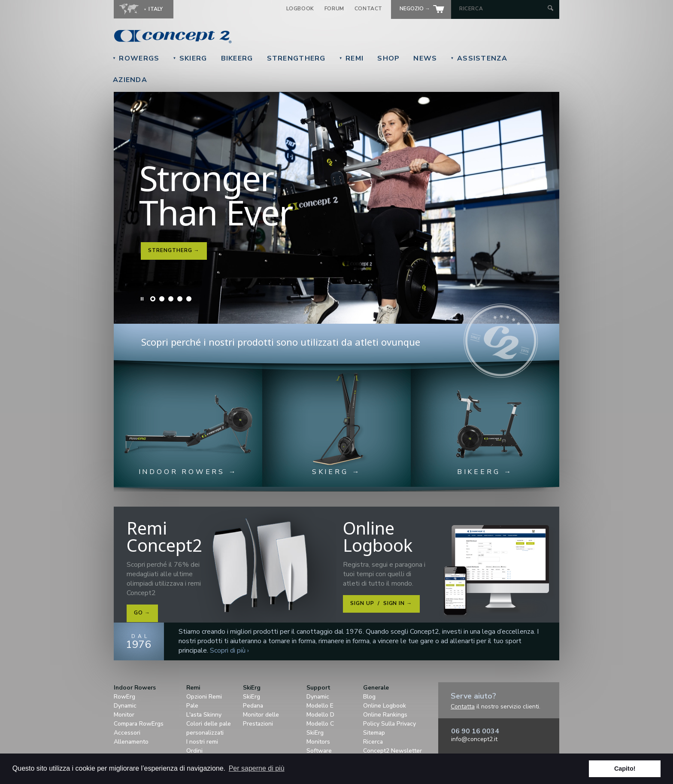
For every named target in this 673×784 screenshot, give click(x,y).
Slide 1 (153, 299)
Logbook (300, 9)
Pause (142, 299)
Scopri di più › (229, 650)
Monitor (124, 715)
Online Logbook (385, 706)
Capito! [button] (625, 769)
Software (319, 751)
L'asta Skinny (204, 715)
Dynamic (125, 706)
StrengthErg (296, 58)
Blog (369, 697)
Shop (388, 58)
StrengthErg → (174, 250)
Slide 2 (162, 299)
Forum (334, 9)
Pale (192, 706)
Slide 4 (180, 299)
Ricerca (373, 742)
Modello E (320, 706)
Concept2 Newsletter (393, 751)
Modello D (320, 715)
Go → (142, 613)
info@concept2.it (474, 739)
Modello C (320, 724)
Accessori (127, 733)
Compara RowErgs (139, 724)
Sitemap (374, 733)
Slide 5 (189, 299)
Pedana (253, 706)
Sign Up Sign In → (381, 603)
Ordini (194, 751)
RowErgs (136, 58)
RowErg (124, 697)
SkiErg (190, 58)
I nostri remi (202, 742)
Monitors (318, 742)
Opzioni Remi (204, 697)
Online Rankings (385, 715)
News (425, 58)
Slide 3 (171, 299)
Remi (352, 58)
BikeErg (237, 58)
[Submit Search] (550, 9)
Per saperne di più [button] (257, 768)
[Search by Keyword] (502, 9)
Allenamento (131, 742)
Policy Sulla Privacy (390, 724)
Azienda (130, 80)
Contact (368, 9)
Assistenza (479, 58)
